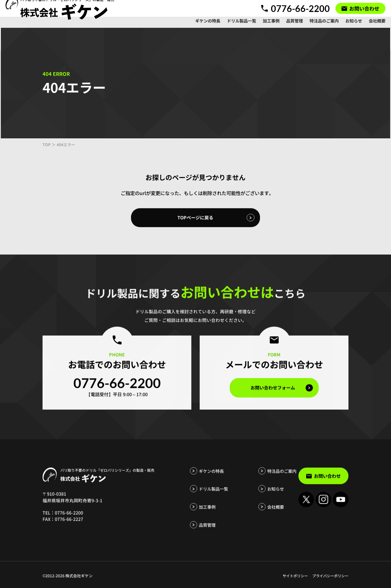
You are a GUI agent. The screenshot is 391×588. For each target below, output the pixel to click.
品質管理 (208, 529)
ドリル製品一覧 (214, 493)
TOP (47, 145)
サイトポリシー (291, 580)
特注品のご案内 (269, 475)
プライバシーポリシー (329, 580)
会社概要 (262, 511)
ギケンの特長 (212, 475)
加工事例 (208, 511)
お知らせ (262, 493)
